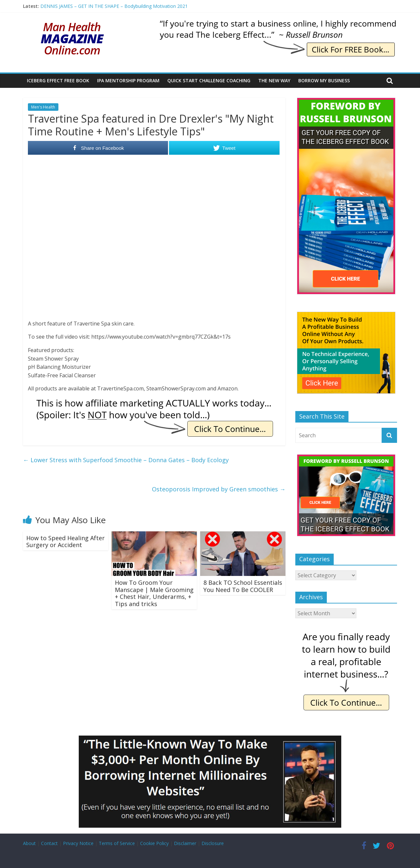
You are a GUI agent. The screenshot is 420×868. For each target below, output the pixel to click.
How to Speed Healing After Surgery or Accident (65, 542)
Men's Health (43, 107)
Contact (49, 843)
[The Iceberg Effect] (346, 101)
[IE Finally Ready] (346, 633)
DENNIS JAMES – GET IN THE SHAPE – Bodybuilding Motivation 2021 (114, 6)
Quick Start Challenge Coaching (209, 80)
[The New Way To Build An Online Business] (346, 315)
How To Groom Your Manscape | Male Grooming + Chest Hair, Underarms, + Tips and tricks (154, 593)
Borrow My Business (324, 80)
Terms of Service (117, 843)
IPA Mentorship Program (128, 80)
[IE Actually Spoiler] (154, 402)
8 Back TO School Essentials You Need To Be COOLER (243, 586)
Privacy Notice (78, 843)
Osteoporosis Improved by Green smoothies (219, 489)
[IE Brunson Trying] (278, 23)
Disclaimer (185, 843)
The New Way (274, 80)
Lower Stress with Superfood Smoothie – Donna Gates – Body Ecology (126, 460)
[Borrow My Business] (210, 740)
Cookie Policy (154, 843)
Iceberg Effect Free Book (58, 80)
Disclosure (213, 843)
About (29, 843)
